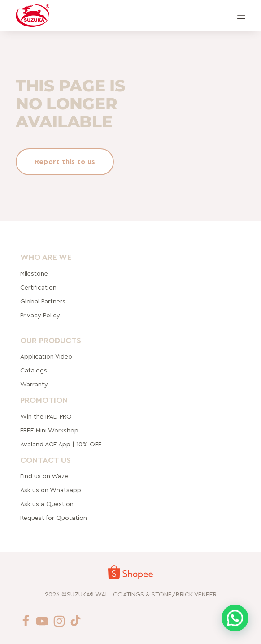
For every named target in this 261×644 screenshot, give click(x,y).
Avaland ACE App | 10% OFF (61, 444)
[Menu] (241, 16)
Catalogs (34, 371)
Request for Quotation (54, 518)
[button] (235, 618)
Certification (38, 287)
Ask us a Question (47, 504)
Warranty (34, 385)
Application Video (46, 357)
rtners (43, 301)
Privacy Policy (40, 315)
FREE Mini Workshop (49, 430)
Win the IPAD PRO (46, 416)
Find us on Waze (44, 476)
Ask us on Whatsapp (52, 490)
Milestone (34, 273)
